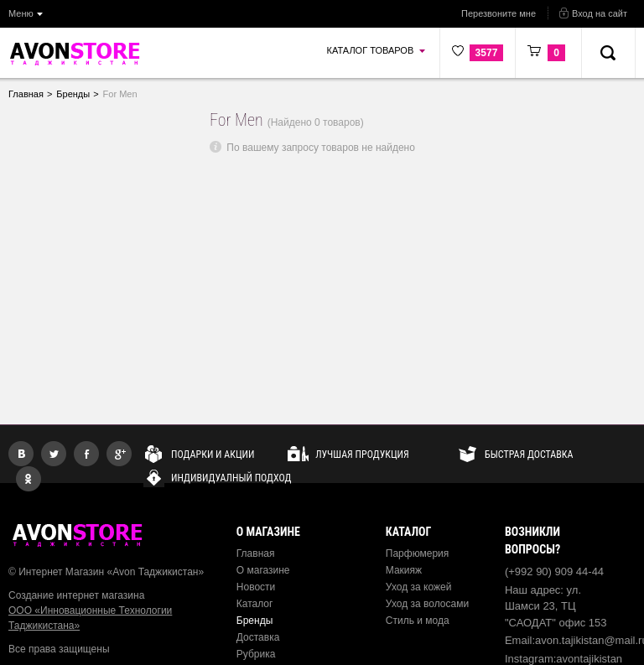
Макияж (404, 570)
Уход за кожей (419, 587)
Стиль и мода (418, 621)
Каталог (255, 604)
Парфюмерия (418, 553)
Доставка (258, 637)
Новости (256, 587)
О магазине (263, 570)
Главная (256, 553)
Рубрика (256, 654)
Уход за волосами (427, 604)
